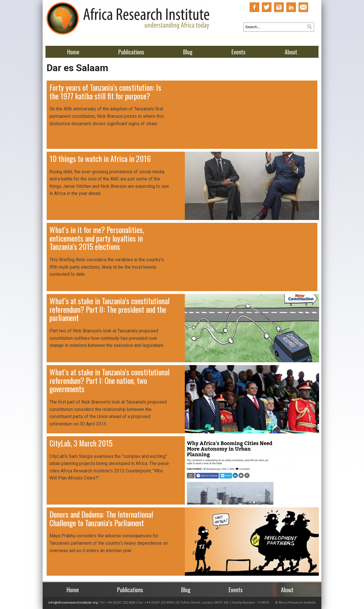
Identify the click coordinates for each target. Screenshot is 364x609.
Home (73, 52)
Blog (188, 52)
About (291, 52)
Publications (131, 52)
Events (238, 52)
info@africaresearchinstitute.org (73, 603)
